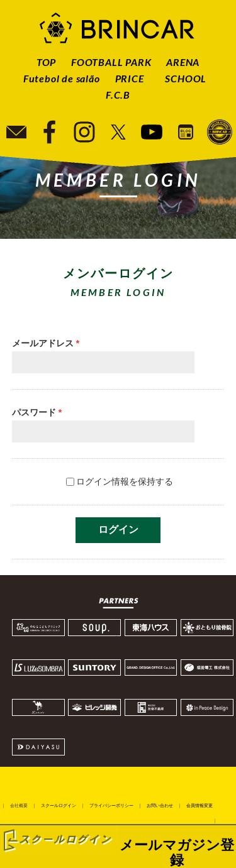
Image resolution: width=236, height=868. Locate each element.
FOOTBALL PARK (111, 62)
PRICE (130, 78)
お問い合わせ (160, 805)
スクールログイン (59, 805)
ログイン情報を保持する (125, 481)
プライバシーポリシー (111, 805)
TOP (46, 62)
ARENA (183, 62)
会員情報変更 (199, 805)
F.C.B (118, 95)
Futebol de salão (62, 78)
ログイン (118, 530)
